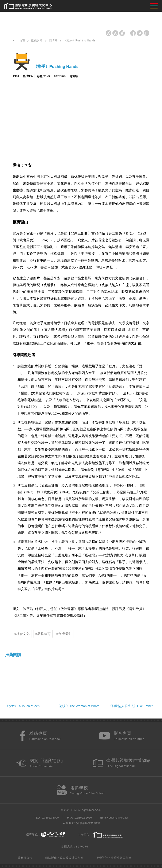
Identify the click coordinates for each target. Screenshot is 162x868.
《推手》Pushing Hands (80, 40)
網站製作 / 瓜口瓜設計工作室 (64, 858)
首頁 (22, 41)
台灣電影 (65, 634)
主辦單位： (101, 835)
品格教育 (44, 634)
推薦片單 (37, 40)
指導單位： (46, 834)
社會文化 (23, 634)
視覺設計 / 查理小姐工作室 (114, 858)
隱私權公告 (25, 858)
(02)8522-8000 (50, 818)
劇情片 (53, 40)
